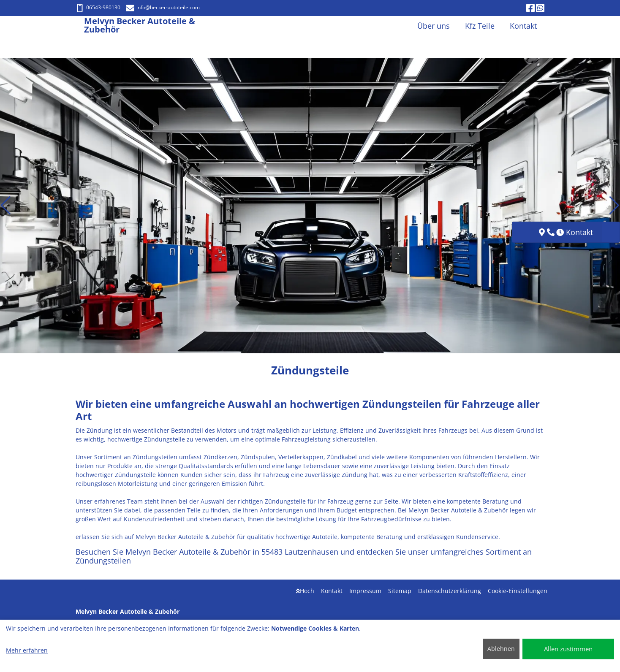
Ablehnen (501, 649)
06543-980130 (98, 7)
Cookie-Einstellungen (518, 591)
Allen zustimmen (568, 649)
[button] (6, 206)
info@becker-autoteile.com (163, 7)
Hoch (305, 591)
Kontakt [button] (523, 26)
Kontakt (332, 591)
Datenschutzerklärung (450, 591)
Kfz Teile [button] (480, 26)
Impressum (365, 591)
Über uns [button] (434, 26)
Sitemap (400, 591)
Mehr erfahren (27, 650)
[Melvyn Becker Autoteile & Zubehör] (80, 26)
